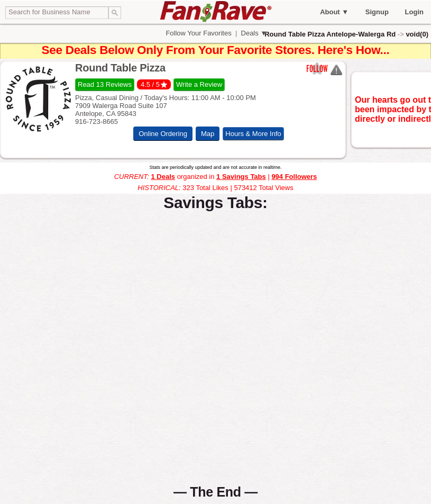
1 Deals (163, 177)
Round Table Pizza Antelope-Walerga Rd (330, 34)
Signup (377, 12)
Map (208, 134)
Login (414, 12)
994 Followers (294, 177)
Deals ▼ (253, 33)
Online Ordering (163, 134)
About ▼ (334, 12)
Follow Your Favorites (199, 33)
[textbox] (57, 13)
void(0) (417, 34)
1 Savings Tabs (241, 177)
